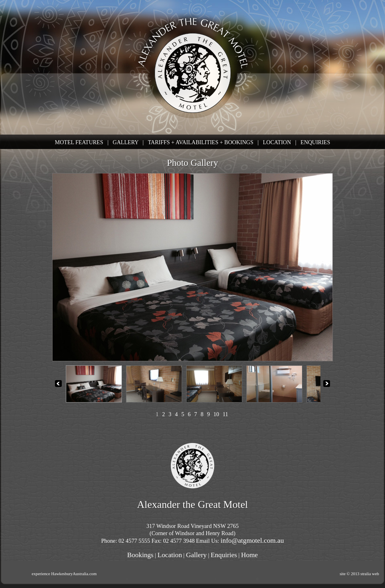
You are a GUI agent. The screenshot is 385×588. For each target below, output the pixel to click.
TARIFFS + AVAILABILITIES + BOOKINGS (201, 142)
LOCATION (277, 142)
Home (249, 555)
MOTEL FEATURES (79, 142)
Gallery (196, 555)
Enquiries (224, 555)
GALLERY (126, 142)
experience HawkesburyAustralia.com (64, 574)
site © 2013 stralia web (359, 574)
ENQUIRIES (315, 142)
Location (170, 555)
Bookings (140, 555)
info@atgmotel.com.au (252, 541)
